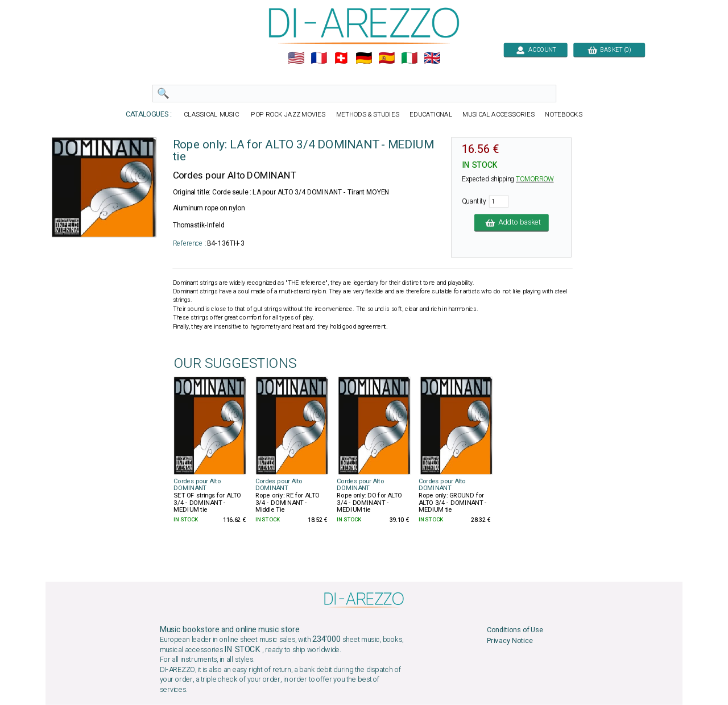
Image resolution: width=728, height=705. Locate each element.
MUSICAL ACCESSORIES (499, 115)
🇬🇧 (432, 58)
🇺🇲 (296, 58)
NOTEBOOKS (564, 115)
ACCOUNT (535, 50)
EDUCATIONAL (431, 115)
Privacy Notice (510, 640)
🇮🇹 (409, 58)
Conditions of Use (515, 630)
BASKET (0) (609, 50)
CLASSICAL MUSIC (212, 115)
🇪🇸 (386, 58)
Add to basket (512, 223)
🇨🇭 (341, 58)
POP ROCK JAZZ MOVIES (288, 115)
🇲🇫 (319, 58)
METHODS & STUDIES (368, 115)
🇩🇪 (364, 58)
